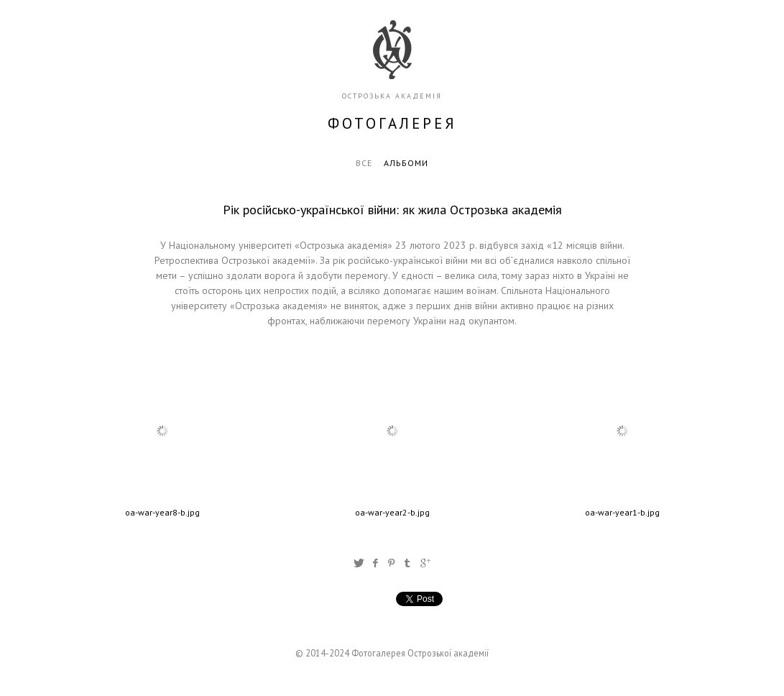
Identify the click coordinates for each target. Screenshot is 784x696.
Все (364, 163)
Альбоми (406, 163)
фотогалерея (392, 123)
